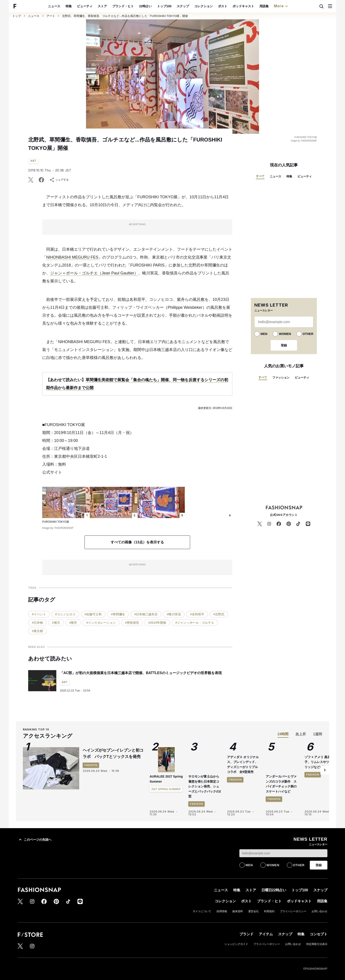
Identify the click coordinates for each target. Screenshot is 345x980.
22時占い (156, 6)
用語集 (274, 6)
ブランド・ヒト (133, 6)
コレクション (214, 6)
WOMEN (285, 334)
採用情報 (222, 911)
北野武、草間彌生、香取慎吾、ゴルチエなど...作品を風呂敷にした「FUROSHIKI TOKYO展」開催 (125, 16)
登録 (284, 345)
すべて (260, 176)
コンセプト (319, 934)
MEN (264, 334)
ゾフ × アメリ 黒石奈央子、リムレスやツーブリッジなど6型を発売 (321, 792)
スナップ (193, 6)
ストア (113, 6)
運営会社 (253, 911)
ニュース (64, 6)
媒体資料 (238, 911)
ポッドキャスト (253, 6)
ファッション (281, 378)
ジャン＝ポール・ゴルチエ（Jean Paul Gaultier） (94, 273)
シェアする (59, 180)
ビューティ (95, 6)
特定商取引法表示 (317, 944)
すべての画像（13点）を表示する (137, 542)
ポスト (233, 6)
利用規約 (269, 911)
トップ (17, 16)
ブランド (246, 934)
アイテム (266, 934)
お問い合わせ (319, 911)
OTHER (308, 334)
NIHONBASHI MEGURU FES (72, 257)
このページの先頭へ (35, 840)
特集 (79, 6)
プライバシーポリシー (293, 911)
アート (51, 16)
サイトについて (202, 911)
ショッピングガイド (236, 944)
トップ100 (174, 6)
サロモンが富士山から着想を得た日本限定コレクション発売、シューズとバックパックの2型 (205, 786)
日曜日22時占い (274, 890)
